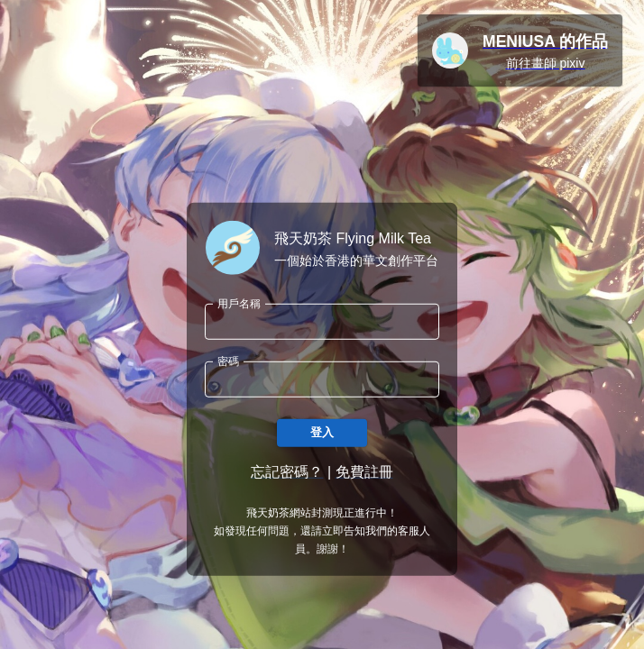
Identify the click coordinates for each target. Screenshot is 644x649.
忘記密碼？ (287, 472)
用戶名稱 (239, 303)
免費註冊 (364, 472)
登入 (322, 433)
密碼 (228, 361)
